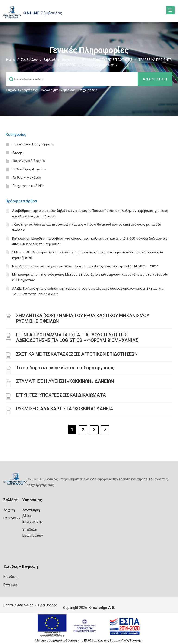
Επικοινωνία (13, 518)
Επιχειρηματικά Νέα (29, 186)
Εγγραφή (10, 585)
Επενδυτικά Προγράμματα (33, 144)
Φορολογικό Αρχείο (29, 161)
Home (11, 60)
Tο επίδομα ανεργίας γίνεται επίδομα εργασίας (65, 368)
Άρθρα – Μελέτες (27, 178)
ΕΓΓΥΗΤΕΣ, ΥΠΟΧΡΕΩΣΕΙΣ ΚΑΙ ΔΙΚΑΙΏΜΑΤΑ (61, 395)
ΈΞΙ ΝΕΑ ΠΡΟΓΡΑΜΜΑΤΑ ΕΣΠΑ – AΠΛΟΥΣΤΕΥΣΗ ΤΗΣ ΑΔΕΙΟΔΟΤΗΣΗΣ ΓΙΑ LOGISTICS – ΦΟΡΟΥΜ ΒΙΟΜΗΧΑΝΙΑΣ (77, 338)
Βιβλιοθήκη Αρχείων (59, 60)
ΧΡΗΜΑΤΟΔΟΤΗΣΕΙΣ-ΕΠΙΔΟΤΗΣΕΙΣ (107, 60)
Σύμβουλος (29, 60)
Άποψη (18, 153)
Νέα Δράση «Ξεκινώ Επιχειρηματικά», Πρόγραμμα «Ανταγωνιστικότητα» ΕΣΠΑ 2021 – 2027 (85, 266)
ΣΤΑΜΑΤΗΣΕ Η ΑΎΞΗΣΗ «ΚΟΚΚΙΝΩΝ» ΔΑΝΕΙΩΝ (65, 381)
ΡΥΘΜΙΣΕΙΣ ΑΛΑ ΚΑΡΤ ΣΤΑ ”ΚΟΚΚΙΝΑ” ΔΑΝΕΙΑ (64, 409)
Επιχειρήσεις (88, 90)
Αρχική (9, 510)
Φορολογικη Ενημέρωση (58, 90)
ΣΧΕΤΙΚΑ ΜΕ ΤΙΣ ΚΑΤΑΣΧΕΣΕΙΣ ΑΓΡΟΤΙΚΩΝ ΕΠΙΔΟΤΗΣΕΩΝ (77, 354)
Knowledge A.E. (102, 608)
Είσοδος (10, 577)
